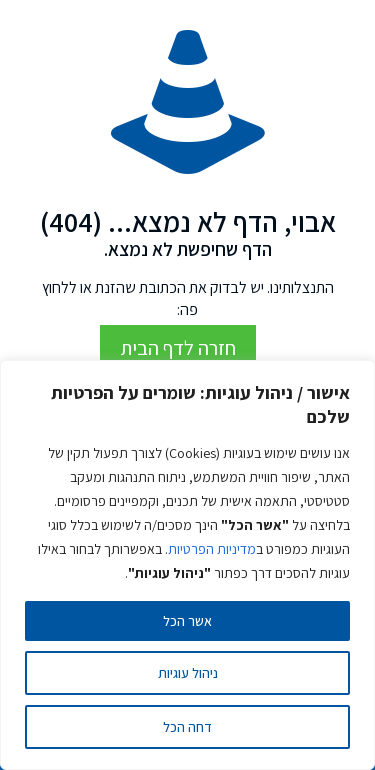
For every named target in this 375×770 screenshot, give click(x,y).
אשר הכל (187, 621)
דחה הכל (187, 727)
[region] (187, 565)
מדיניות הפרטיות (212, 549)
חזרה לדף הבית (178, 348)
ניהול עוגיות (188, 673)
